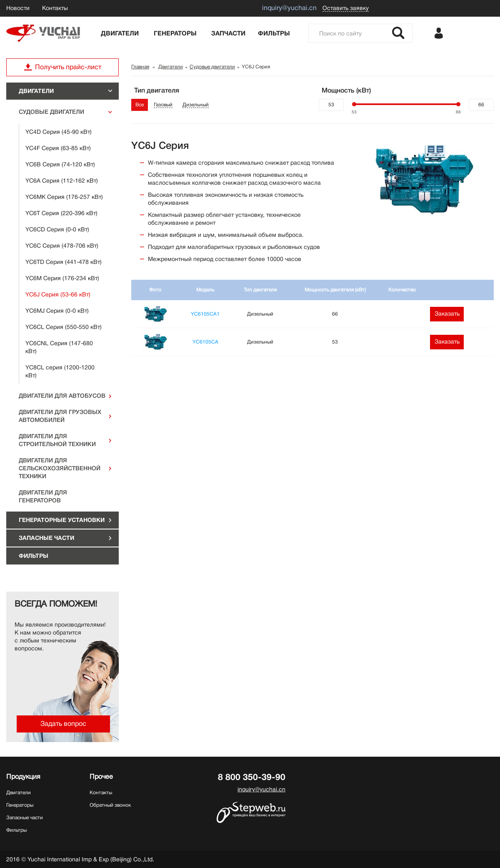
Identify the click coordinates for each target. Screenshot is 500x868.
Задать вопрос (63, 724)
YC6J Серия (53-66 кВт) (58, 294)
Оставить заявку (346, 8)
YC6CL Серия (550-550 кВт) (64, 327)
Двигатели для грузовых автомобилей (60, 416)
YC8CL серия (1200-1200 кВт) (60, 371)
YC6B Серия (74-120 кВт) (60, 164)
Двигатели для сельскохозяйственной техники (60, 468)
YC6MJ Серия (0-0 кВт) (57, 311)
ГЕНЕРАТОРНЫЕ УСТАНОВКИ (62, 520)
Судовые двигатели (51, 112)
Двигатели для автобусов (62, 396)
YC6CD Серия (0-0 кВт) (57, 229)
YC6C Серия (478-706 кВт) (62, 246)
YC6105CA (205, 342)
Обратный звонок (110, 805)
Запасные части (46, 538)
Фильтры (274, 33)
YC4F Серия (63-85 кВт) (58, 148)
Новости (18, 8)
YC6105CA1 (205, 314)
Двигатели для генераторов (43, 496)
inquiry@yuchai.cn (261, 789)
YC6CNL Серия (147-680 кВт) (59, 347)
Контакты (55, 8)
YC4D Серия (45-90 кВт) (59, 132)
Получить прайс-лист (62, 67)
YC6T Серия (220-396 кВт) (61, 213)
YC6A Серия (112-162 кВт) (62, 181)
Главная (140, 67)
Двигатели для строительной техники (57, 440)
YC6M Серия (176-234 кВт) (62, 278)
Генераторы (175, 33)
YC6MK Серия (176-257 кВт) (64, 197)
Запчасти (228, 33)
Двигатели (120, 33)
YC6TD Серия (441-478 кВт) (64, 262)
